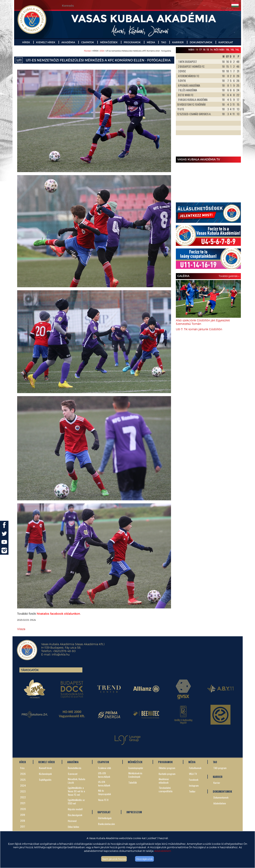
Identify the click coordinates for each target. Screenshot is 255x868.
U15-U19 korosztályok (104, 775)
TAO (164, 42)
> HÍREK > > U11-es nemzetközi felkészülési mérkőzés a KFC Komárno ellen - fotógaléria (127, 51)
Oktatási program (167, 768)
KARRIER (178, 42)
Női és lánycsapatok (104, 792)
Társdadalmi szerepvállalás (166, 789)
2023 (102, 51)
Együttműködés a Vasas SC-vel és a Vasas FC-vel (76, 791)
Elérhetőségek (105, 818)
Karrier (217, 783)
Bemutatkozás (75, 768)
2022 (23, 797)
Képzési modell (75, 809)
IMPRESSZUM (134, 812)
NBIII (191, 49)
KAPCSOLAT (226, 42)
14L (237, 49)
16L (232, 49)
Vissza (21, 629)
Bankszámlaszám (107, 824)
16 (204, 49)
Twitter (192, 791)
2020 (23, 809)
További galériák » (229, 276)
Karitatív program (167, 774)
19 (197, 49)
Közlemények (45, 774)
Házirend (72, 821)
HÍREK (26, 42)
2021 (23, 803)
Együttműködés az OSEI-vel (76, 802)
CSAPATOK (88, 42)
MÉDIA (151, 42)
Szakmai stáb (105, 768)
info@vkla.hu (61, 654)
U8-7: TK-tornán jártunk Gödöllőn (199, 329)
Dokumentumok (221, 797)
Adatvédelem (163, 851)
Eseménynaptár (136, 768)
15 (208, 49)
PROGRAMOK (132, 42)
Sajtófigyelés (45, 780)
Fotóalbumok (195, 768)
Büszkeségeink (75, 815)
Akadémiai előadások (164, 781)
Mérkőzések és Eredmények (135, 775)
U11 (19, 60)
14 (211, 49)
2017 (23, 826)
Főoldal (87, 51)
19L (228, 49)
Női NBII (219, 49)
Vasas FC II (103, 800)
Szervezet (73, 774)
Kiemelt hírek (45, 768)
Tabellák (133, 782)
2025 (23, 780)
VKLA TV (193, 774)
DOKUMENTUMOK (201, 42)
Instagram (194, 785)
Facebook (194, 780)
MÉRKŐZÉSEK (109, 42)
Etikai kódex (73, 827)
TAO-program (220, 768)
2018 (23, 821)
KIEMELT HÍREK (46, 42)
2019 (23, 815)
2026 (23, 774)
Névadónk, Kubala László (77, 781)
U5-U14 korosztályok (104, 784)
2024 (23, 785)
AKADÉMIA (68, 42)
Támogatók (30, 670)
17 (200, 49)
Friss (22, 768)
